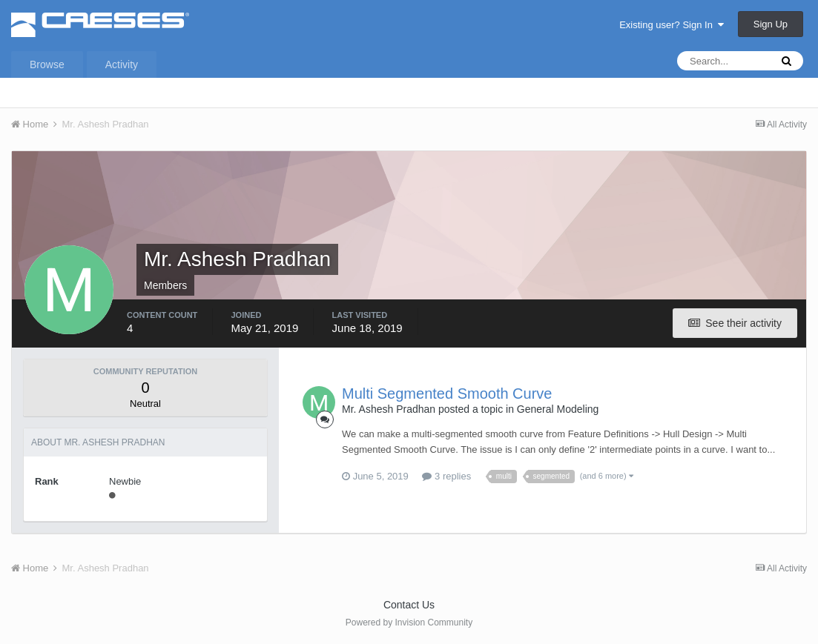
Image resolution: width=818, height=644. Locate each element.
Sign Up (771, 24)
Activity (122, 64)
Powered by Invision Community (409, 623)
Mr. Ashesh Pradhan (389, 409)
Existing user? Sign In (672, 25)
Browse (47, 64)
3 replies (446, 476)
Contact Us (409, 605)
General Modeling (558, 409)
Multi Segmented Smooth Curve (447, 394)
